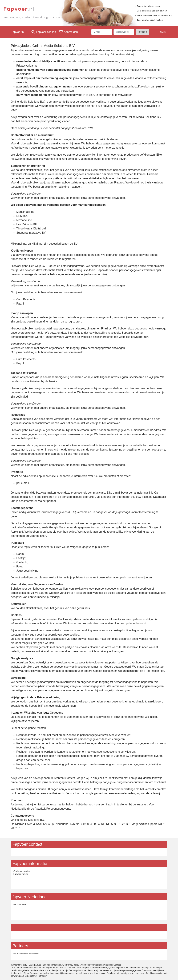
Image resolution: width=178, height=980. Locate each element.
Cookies (108, 965)
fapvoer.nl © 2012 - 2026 (22, 965)
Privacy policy (73, 965)
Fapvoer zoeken (21, 874)
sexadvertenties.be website (26, 954)
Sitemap (47, 965)
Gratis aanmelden (22, 871)
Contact (117, 965)
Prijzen (55, 965)
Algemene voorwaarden (92, 965)
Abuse (38, 965)
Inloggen (142, 32)
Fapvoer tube (20, 905)
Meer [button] (163, 32)
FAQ (62, 965)
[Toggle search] (43, 32)
